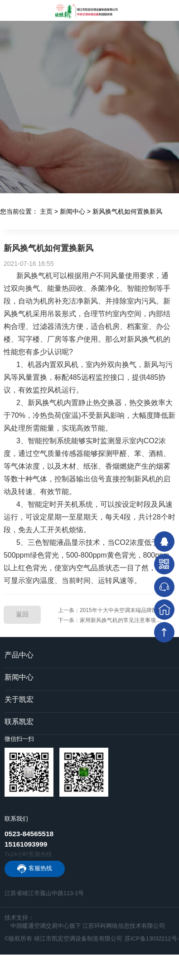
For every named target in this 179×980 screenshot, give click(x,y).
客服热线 (40, 868)
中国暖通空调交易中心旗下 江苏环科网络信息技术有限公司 (88, 926)
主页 (46, 211)
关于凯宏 (19, 699)
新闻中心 (73, 211)
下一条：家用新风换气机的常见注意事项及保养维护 (117, 620)
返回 (22, 614)
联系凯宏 (19, 722)
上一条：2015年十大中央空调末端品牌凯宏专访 (116, 610)
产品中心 (19, 655)
